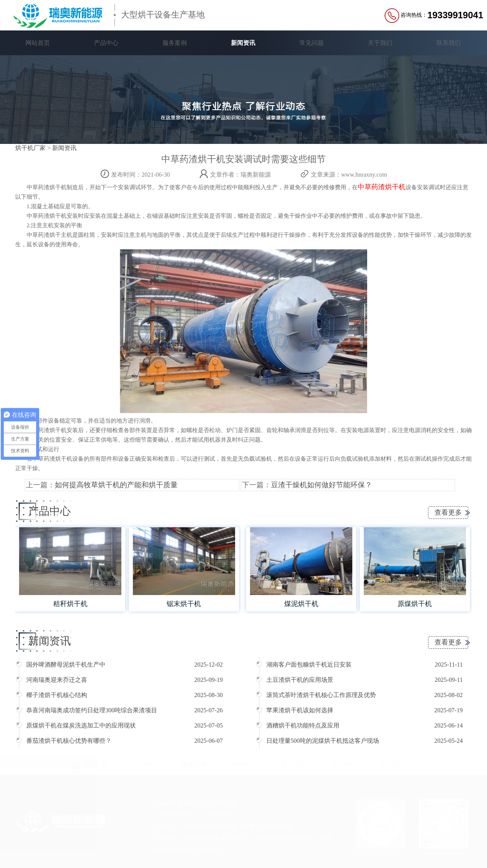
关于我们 (380, 43)
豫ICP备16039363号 (197, 850)
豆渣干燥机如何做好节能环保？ (321, 485)
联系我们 (449, 43)
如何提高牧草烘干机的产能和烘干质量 (116, 485)
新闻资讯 (243, 43)
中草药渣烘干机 (382, 187)
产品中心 (106, 43)
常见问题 (312, 43)
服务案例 (175, 43)
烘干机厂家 (30, 148)
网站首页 (38, 43)
